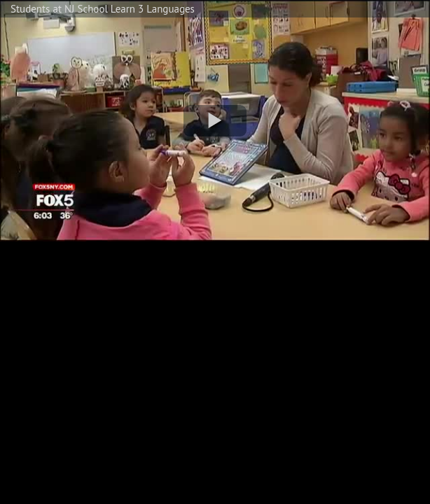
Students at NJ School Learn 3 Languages (103, 9)
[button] (215, 121)
